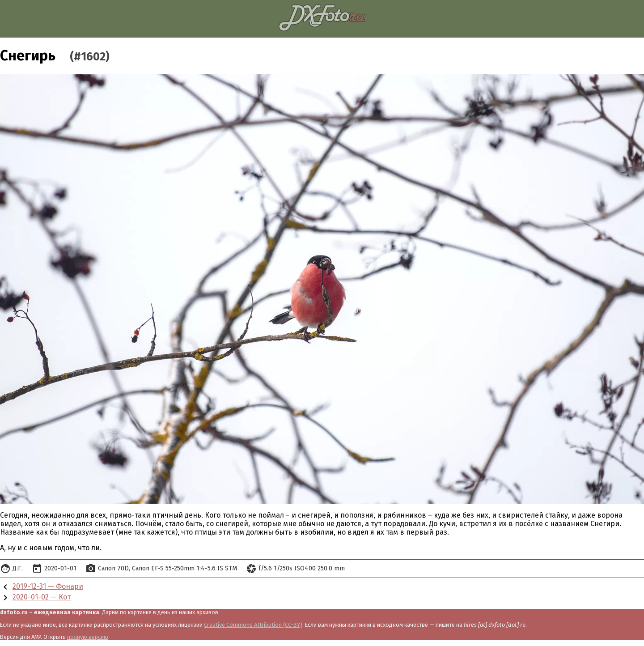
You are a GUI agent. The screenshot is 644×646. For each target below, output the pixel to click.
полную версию (88, 637)
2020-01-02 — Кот (42, 597)
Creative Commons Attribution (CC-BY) (253, 625)
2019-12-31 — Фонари (48, 586)
